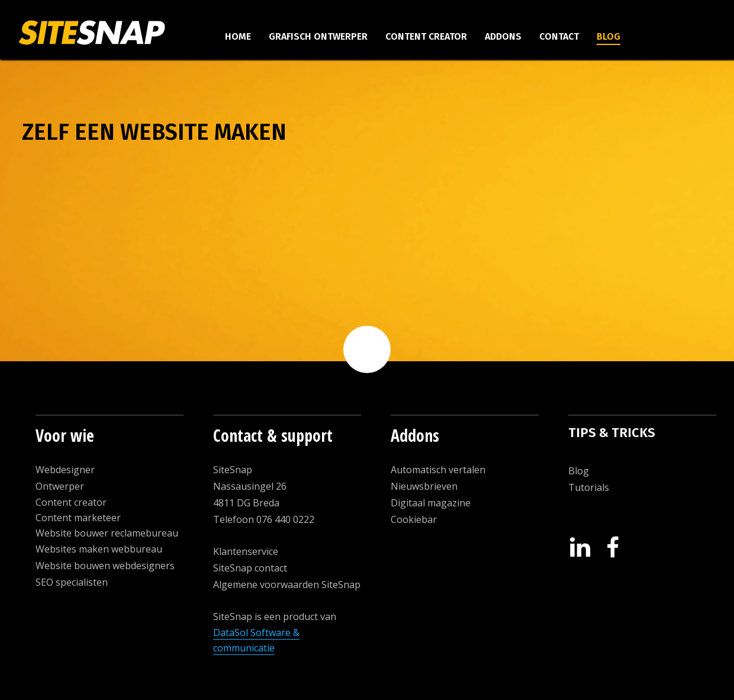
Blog (609, 36)
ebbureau (140, 549)
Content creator (426, 36)
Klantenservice (246, 551)
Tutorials (589, 487)
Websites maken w (77, 549)
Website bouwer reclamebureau (107, 533)
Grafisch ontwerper (318, 36)
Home (238, 36)
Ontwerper (60, 486)
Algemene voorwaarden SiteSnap (287, 585)
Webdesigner (65, 470)
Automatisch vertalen (438, 470)
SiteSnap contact (250, 568)
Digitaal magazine (431, 503)
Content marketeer (78, 518)
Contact (559, 36)
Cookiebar (414, 519)
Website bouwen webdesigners (105, 566)
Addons (503, 36)
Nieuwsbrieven (424, 486)
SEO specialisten (72, 582)
